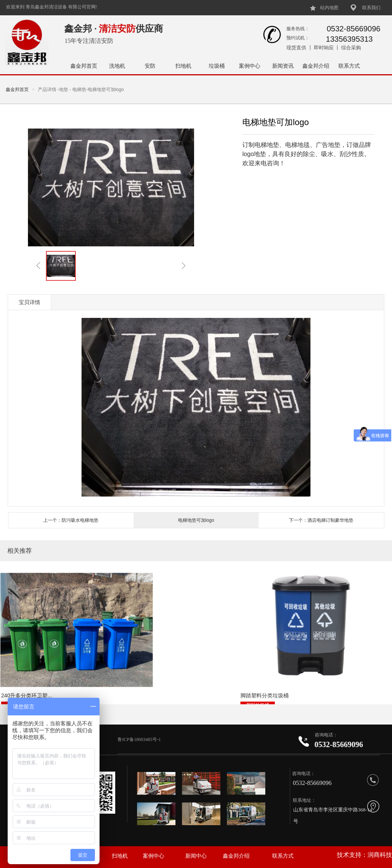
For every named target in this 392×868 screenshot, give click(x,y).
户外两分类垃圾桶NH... (292, 678)
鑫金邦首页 (84, 66)
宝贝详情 (29, 302)
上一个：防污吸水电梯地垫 (71, 520)
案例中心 (250, 66)
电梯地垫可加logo (196, 520)
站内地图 (329, 8)
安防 (150, 66)
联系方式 (349, 66)
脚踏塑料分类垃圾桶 (156, 678)
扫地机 (183, 66)
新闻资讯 (283, 66)
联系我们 (371, 8)
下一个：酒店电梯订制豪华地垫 (321, 520)
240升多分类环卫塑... (26, 678)
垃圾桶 (217, 66)
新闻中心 (196, 856)
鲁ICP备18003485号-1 (140, 739)
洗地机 (117, 66)
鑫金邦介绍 (316, 66)
